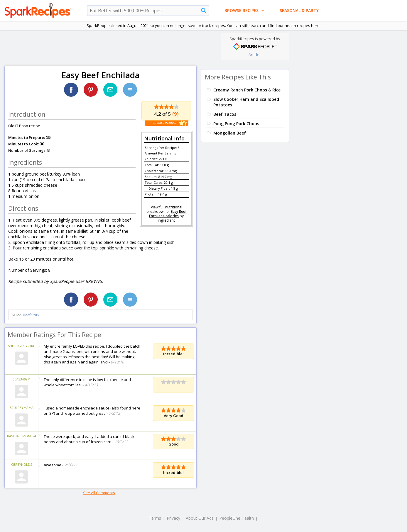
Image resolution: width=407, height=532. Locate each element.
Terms (155, 518)
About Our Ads (200, 518)
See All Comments (99, 493)
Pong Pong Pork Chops (236, 124)
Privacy (173, 518)
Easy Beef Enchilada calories (168, 214)
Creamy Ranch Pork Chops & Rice (247, 90)
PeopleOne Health (237, 518)
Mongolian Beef (230, 133)
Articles (255, 55)
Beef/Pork (31, 315)
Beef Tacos (225, 114)
